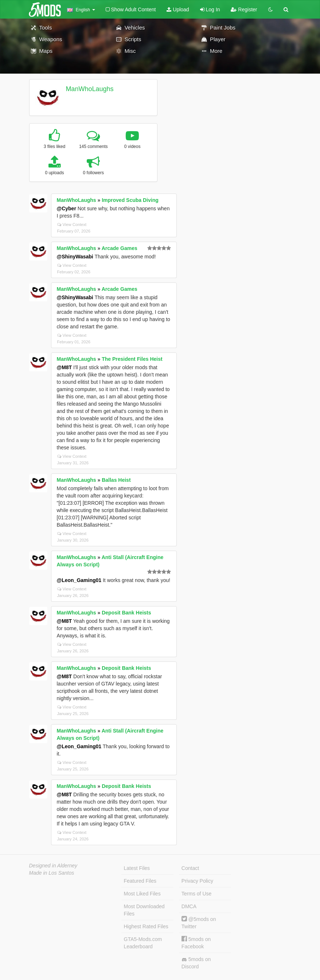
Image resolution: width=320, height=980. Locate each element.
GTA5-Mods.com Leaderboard (143, 943)
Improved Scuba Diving (130, 200)
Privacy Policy (197, 881)
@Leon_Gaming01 (79, 580)
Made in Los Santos (52, 873)
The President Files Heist (132, 359)
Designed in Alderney (53, 866)
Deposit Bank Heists (126, 613)
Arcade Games (120, 248)
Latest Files (137, 868)
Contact (190, 868)
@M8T (65, 367)
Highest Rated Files (146, 926)
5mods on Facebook (196, 943)
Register (244, 9)
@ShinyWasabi (75, 257)
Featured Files (140, 881)
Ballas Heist (116, 480)
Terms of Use (196, 894)
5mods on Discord (196, 963)
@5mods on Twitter (199, 923)
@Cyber (67, 208)
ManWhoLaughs (89, 89)
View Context (72, 224)
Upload (178, 9)
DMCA (189, 906)
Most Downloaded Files (144, 910)
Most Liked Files (142, 894)
